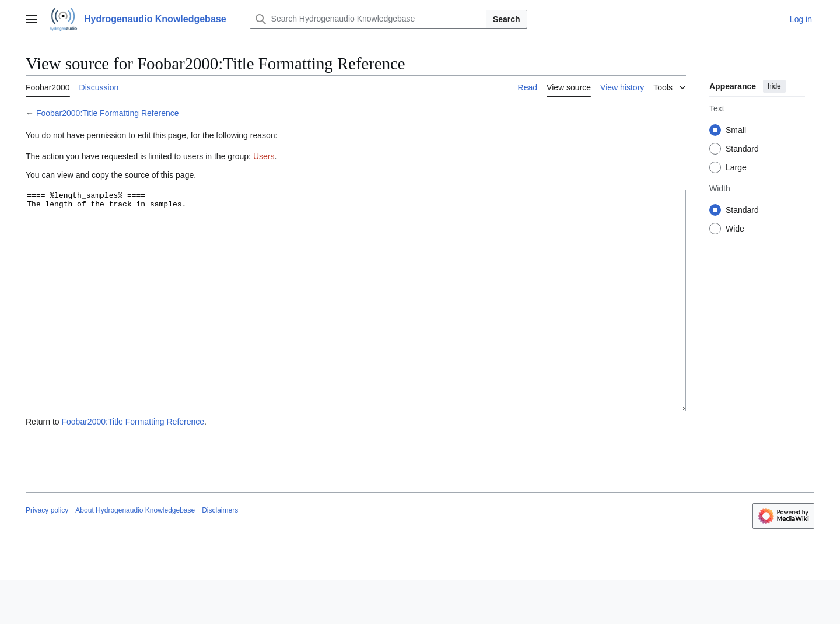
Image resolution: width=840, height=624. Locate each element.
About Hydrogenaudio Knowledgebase (135, 554)
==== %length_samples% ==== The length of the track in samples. (356, 322)
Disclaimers (220, 554)
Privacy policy (47, 554)
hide (774, 86)
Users (264, 156)
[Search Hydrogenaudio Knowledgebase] (368, 19)
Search (507, 19)
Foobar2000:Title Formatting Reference (108, 113)
